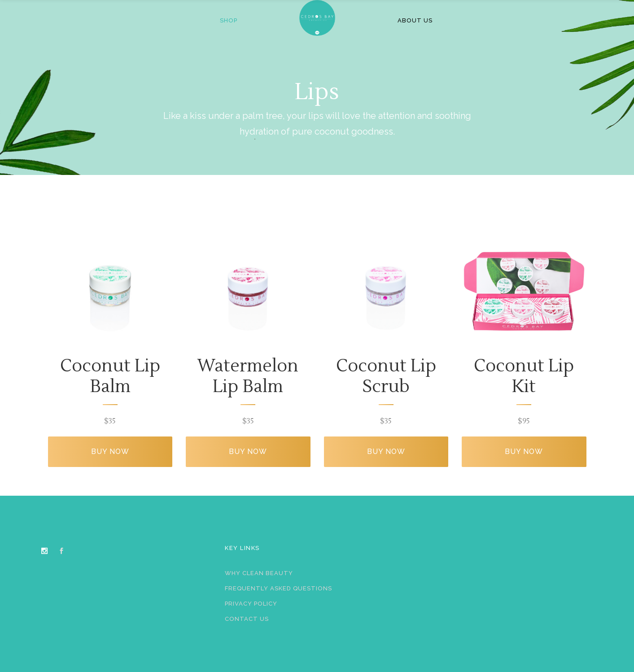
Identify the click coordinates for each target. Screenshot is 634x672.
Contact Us (247, 619)
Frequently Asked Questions (278, 588)
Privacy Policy (251, 604)
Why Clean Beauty (259, 573)
